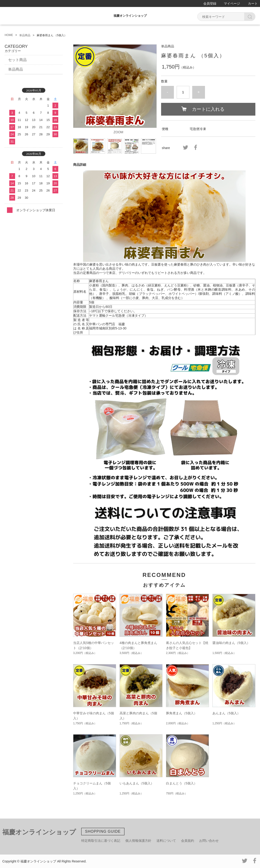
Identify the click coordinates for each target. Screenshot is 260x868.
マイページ (232, 3)
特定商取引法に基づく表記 (101, 841)
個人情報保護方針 (138, 841)
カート (253, 3)
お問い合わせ (209, 841)
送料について (166, 841)
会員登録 (210, 3)
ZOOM (118, 132)
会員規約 (188, 841)
